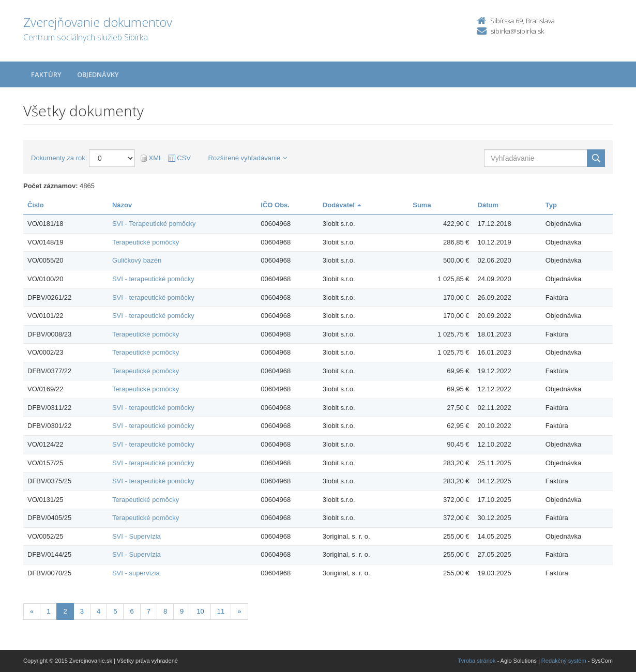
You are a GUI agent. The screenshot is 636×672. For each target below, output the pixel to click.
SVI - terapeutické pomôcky (153, 279)
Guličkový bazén (137, 260)
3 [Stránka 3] (82, 611)
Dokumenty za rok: (59, 158)
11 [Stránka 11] (221, 611)
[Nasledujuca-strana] (239, 612)
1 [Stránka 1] (48, 611)
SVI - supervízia (136, 573)
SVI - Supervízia (137, 536)
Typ (551, 205)
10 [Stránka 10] (200, 611)
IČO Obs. (275, 205)
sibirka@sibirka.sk (517, 31)
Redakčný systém (564, 661)
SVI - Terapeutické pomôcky (154, 224)
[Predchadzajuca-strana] (32, 612)
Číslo (36, 205)
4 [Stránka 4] (99, 611)
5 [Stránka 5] (115, 611)
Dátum (488, 205)
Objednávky (98, 74)
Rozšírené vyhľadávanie (248, 158)
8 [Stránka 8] (165, 611)
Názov (122, 205)
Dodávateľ (342, 205)
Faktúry (46, 74)
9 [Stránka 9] (182, 611)
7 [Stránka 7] (149, 611)
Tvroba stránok (476, 661)
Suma (422, 205)
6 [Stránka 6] (132, 611)
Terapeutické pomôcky (146, 242)
